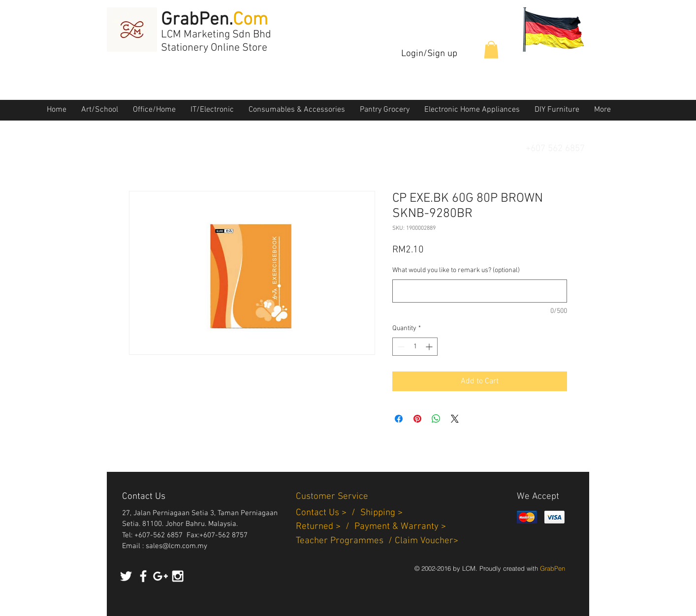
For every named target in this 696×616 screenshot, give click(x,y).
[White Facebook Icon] (143, 576)
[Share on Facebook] (399, 419)
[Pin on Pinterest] (417, 419)
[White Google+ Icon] (160, 576)
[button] (491, 50)
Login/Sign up (429, 54)
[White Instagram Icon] (178, 576)
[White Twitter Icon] (126, 576)
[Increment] (430, 347)
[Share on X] (455, 419)
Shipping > (381, 513)
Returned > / (325, 527)
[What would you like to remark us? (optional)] (480, 291)
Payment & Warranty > (400, 527)
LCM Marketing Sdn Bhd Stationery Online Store (216, 41)
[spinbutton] (415, 347)
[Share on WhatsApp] (436, 419)
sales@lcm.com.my (176, 546)
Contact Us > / (328, 513)
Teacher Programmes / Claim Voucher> (377, 541)
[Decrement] (400, 347)
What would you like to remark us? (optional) (456, 270)
